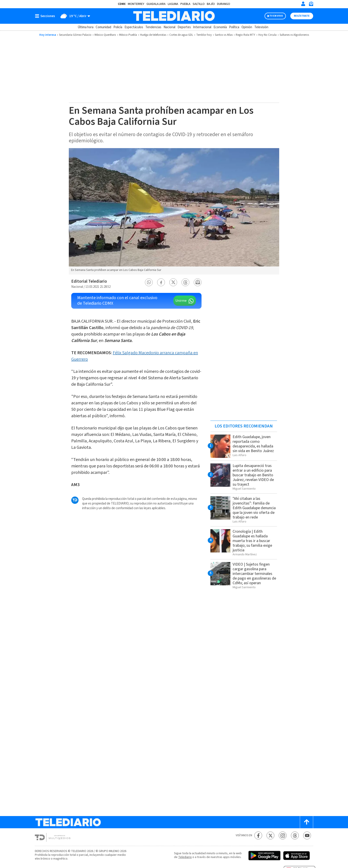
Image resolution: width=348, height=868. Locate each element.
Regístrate (302, 16)
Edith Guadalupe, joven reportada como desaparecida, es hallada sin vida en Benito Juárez (253, 444)
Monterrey (136, 4)
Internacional (202, 27)
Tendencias (153, 27)
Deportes (184, 27)
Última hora (86, 27)
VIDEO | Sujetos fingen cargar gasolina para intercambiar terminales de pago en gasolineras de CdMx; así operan (254, 574)
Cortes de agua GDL (181, 35)
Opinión (247, 27)
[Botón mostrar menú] (46, 16)
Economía (220, 27)
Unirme (181, 301)
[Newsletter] (311, 5)
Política (234, 27)
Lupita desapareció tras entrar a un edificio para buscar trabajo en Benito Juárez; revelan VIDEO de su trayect (253, 475)
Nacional (169, 27)
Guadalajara (156, 4)
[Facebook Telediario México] (258, 835)
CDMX (122, 4)
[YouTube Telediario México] (307, 835)
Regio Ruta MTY (245, 35)
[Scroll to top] (306, 822)
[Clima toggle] (74, 16)
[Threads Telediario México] (295, 835)
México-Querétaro (105, 35)
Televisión (261, 27)
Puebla (185, 4)
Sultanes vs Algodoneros (294, 35)
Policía (118, 27)
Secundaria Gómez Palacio (75, 35)
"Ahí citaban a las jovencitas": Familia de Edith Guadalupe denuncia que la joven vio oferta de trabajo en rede (254, 508)
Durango (224, 4)
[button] (149, 282)
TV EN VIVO (276, 16)
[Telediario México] (174, 16)
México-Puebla (128, 35)
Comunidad (103, 27)
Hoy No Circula (267, 35)
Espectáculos (134, 27)
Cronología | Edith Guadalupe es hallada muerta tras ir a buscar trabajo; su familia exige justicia (252, 541)
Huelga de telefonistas (153, 35)
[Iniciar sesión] (303, 4)
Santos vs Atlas (224, 35)
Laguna (173, 4)
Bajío (211, 4)
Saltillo (199, 4)
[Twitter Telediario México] (270, 835)
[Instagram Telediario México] (283, 835)
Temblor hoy (204, 35)
